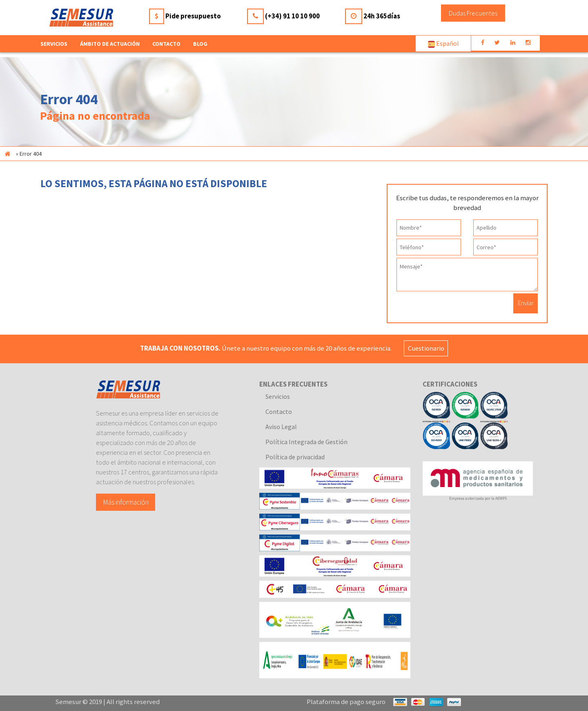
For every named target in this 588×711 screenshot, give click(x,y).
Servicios (278, 396)
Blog (200, 44)
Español (443, 44)
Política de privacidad (295, 457)
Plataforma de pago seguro (346, 702)
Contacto (166, 44)
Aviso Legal (281, 427)
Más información (126, 502)
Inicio (7, 154)
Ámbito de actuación (110, 44)
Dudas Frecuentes (473, 13)
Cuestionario (427, 348)
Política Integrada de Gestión (306, 442)
